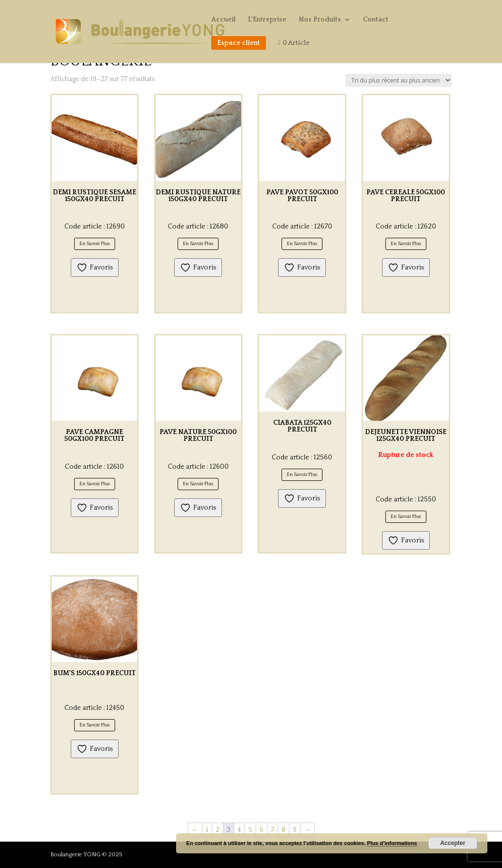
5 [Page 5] (250, 830)
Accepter (452, 843)
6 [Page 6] (261, 830)
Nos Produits (320, 20)
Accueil (223, 20)
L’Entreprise (267, 20)
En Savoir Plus (95, 244)
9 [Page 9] (295, 830)
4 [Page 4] (239, 830)
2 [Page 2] (218, 830)
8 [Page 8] (283, 830)
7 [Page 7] (272, 830)
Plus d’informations (392, 843)
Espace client (239, 43)
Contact (376, 20)
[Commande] (399, 80)
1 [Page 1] (207, 830)
